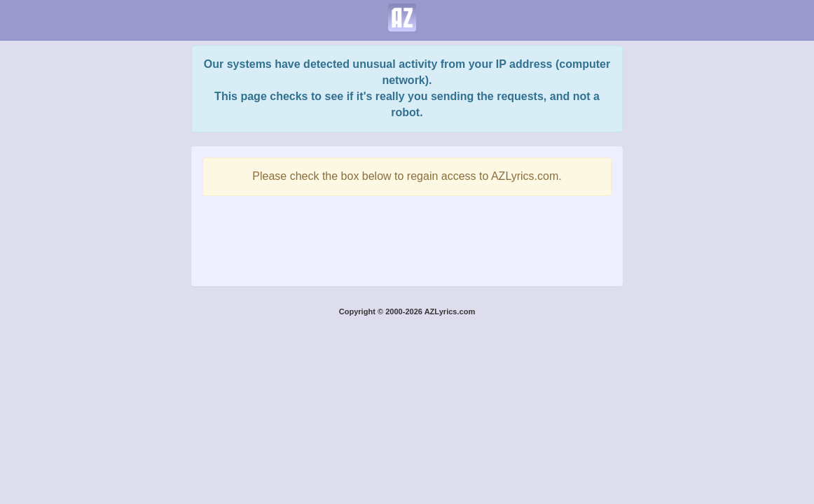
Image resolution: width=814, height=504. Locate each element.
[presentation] (407, 237)
